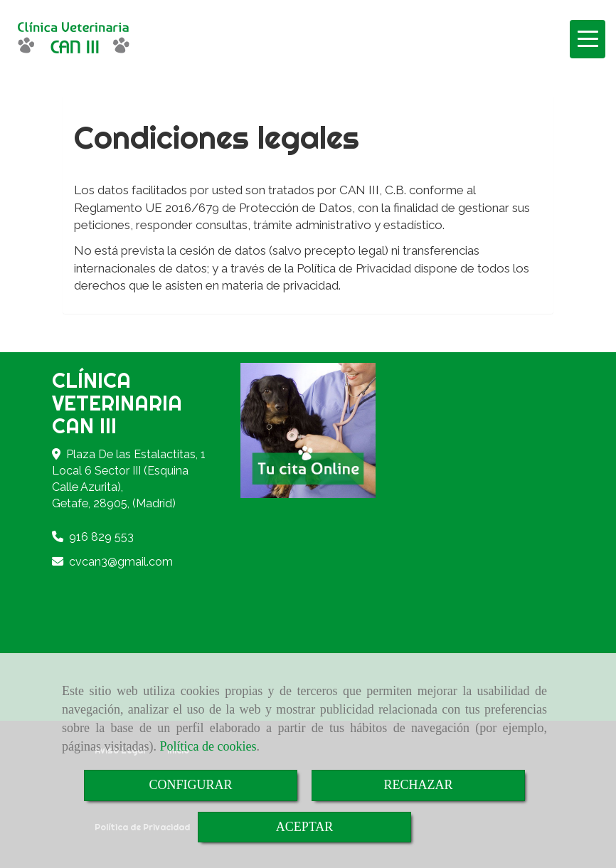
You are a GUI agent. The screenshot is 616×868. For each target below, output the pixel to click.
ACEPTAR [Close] (305, 827)
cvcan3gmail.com (121, 562)
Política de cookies (208, 746)
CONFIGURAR (190, 785)
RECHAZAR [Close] (418, 785)
